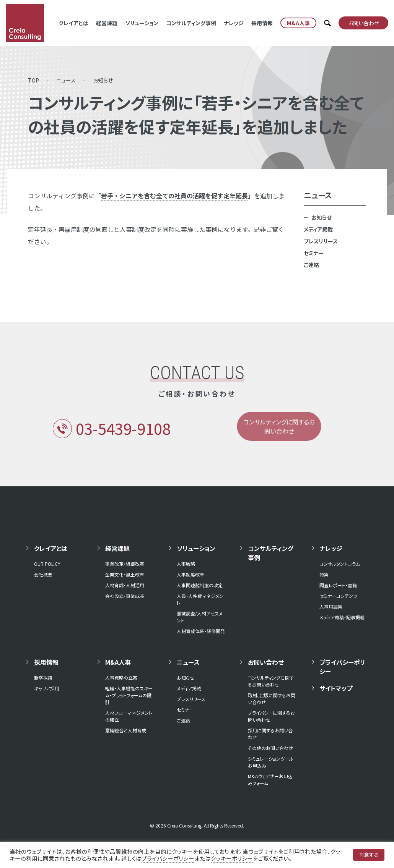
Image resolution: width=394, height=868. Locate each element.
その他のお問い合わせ (270, 748)
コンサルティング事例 (191, 23)
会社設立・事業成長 (125, 596)
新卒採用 (43, 678)
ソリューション (142, 23)
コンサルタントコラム (340, 564)
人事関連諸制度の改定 (200, 585)
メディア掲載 (318, 229)
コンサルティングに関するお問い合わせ (271, 681)
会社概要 (43, 574)
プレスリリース (321, 241)
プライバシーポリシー (342, 667)
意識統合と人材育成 (126, 730)
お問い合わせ (266, 662)
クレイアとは (73, 23)
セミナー (314, 253)
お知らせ (103, 80)
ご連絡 (311, 265)
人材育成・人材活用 (125, 585)
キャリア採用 (47, 688)
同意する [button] (369, 855)
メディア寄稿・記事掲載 (342, 617)
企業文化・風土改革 (125, 574)
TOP (33, 80)
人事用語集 (331, 606)
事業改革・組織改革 (125, 564)
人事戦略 (186, 564)
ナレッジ (234, 23)
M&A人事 (118, 662)
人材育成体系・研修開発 (201, 631)
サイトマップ (336, 688)
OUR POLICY (47, 564)
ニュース (66, 80)
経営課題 (107, 23)
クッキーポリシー (232, 858)
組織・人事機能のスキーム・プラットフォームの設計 (129, 695)
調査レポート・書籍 (338, 585)
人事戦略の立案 (121, 678)
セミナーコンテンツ (338, 596)
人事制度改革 (190, 574)
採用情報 (262, 23)
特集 (324, 574)
